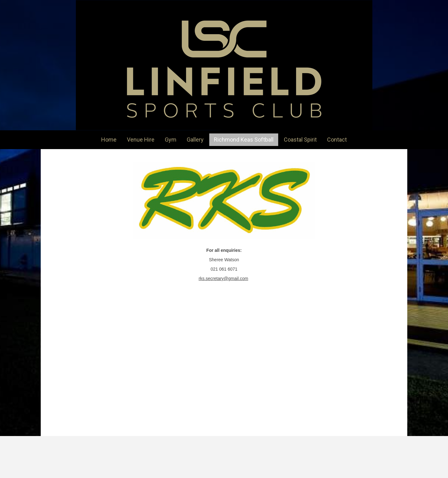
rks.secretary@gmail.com (223, 278)
